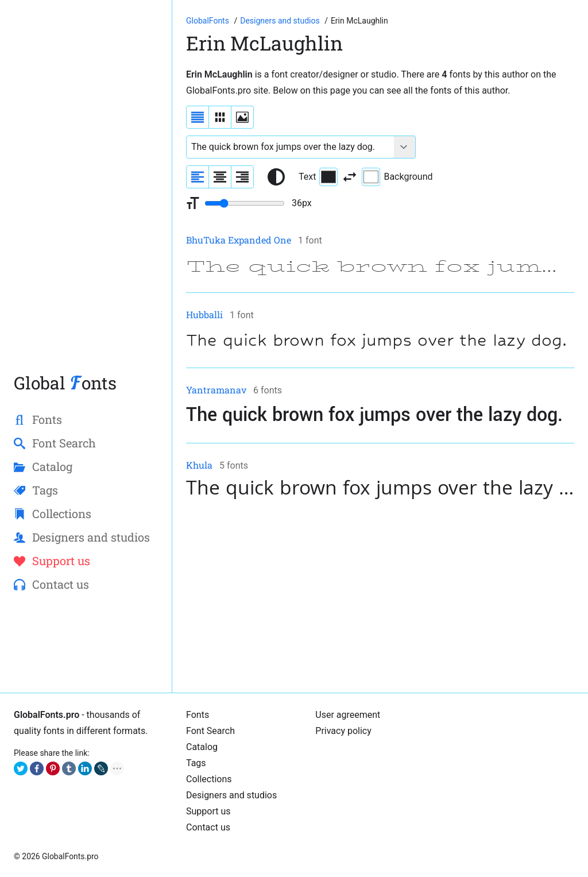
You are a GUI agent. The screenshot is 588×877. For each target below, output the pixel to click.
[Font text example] (290, 147)
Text (318, 177)
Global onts (65, 383)
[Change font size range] (245, 203)
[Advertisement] (86, 192)
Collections (209, 779)
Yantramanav (216, 390)
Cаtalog (202, 747)
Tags (196, 763)
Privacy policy (343, 731)
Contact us (208, 827)
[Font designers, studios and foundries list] (281, 21)
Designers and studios (231, 795)
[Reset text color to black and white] (276, 177)
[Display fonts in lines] (220, 117)
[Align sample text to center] (220, 177)
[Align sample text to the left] (198, 177)
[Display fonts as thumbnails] (242, 117)
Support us (208, 811)
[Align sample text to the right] (242, 177)
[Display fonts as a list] (198, 117)
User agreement (348, 715)
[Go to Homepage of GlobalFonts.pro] (208, 21)
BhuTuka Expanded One (239, 240)
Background (397, 177)
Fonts (198, 715)
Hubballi (204, 314)
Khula (199, 465)
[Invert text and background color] (350, 177)
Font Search (210, 731)
